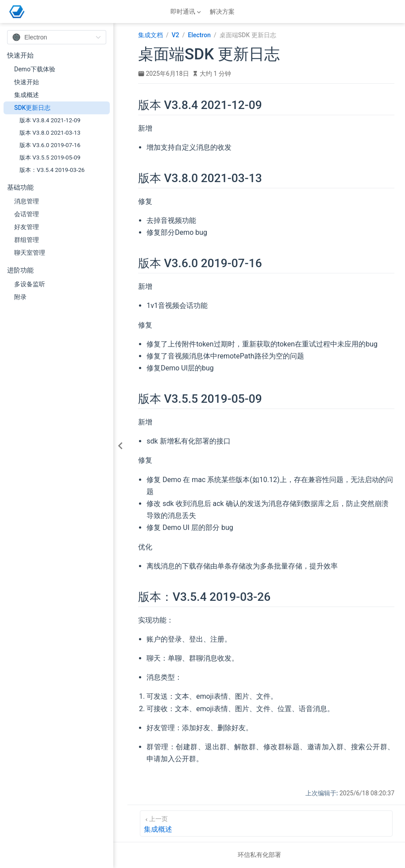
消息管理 (27, 201)
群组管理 (27, 240)
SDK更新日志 (32, 108)
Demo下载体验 (35, 69)
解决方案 (222, 12)
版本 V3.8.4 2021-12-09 (50, 120)
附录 (20, 297)
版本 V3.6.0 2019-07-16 (50, 145)
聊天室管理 (30, 253)
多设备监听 (30, 284)
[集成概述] (266, 823)
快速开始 (27, 82)
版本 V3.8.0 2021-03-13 (50, 133)
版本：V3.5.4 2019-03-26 (52, 170)
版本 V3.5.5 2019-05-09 (50, 158)
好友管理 (27, 227)
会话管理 (27, 214)
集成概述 (27, 95)
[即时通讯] (187, 12)
